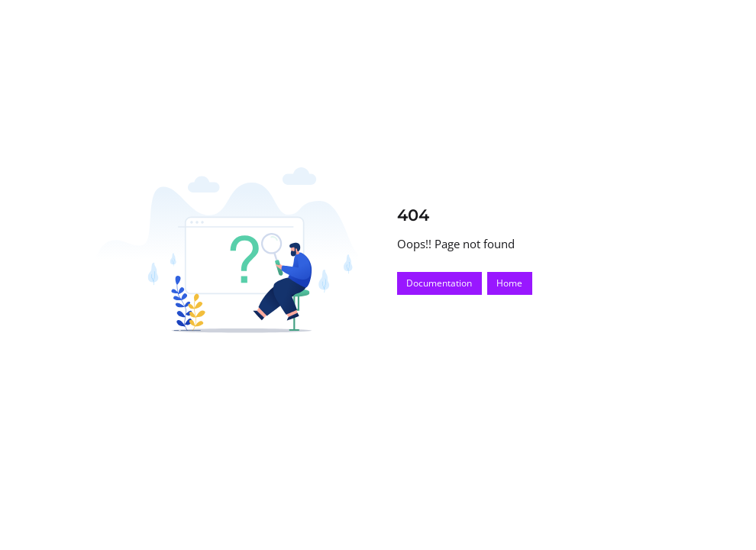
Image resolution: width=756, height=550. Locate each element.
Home (509, 283)
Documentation (439, 283)
